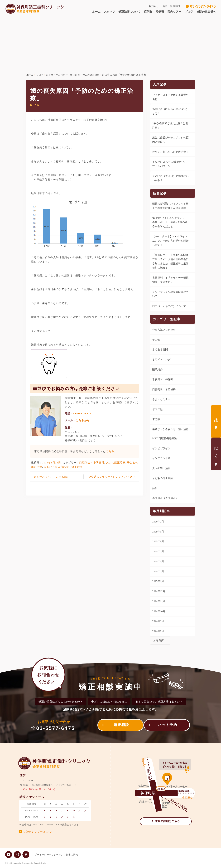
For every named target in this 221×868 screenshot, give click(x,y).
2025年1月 (158, 581)
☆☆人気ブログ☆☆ (164, 330)
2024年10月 (159, 611)
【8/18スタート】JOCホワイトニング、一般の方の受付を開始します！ (170, 241)
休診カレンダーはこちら (39, 832)
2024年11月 (159, 601)
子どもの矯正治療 (163, 478)
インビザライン (161, 448)
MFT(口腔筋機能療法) (165, 438)
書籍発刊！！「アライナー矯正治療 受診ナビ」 (170, 280)
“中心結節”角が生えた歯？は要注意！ (170, 126)
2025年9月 (158, 532)
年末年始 (157, 409)
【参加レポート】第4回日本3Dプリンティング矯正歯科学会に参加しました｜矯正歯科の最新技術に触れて (170, 261)
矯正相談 (118, 726)
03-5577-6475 (203, 6)
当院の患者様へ (206, 12)
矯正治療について (129, 12)
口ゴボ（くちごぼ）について (169, 306)
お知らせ (154, 6)
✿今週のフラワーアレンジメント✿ (111, 477)
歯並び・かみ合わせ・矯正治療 (63, 467)
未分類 (156, 419)
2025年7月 (158, 551)
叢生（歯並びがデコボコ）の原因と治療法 (170, 140)
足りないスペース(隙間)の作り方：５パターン (170, 164)
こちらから (83, 420)
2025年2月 (158, 571)
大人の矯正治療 (116, 462)
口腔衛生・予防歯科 (92, 462)
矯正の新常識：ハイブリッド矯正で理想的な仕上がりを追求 (170, 206)
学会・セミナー (161, 399)
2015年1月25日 (52, 462)
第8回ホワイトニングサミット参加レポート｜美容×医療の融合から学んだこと (170, 222)
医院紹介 (157, 370)
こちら (110, 451)
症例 (155, 488)
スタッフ (109, 12)
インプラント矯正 (163, 458)
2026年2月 (158, 522)
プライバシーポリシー (47, 855)
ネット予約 (168, 726)
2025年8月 (158, 541)
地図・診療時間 (172, 6)
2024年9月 (158, 621)
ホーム (96, 12)
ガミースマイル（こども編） (52, 477)
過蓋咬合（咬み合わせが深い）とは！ (170, 111)
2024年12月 (159, 591)
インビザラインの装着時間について (170, 294)
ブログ (189, 12)
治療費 (160, 12)
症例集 (148, 12)
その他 (156, 340)
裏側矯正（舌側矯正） (165, 498)
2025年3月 (158, 561)
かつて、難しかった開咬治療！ (170, 152)
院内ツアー (174, 12)
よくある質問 (160, 350)
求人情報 (80, 855)
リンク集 (67, 855)
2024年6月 (158, 631)
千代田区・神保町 (163, 379)
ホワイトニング (161, 360)
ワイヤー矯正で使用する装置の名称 (170, 97)
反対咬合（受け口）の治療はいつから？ (170, 178)
